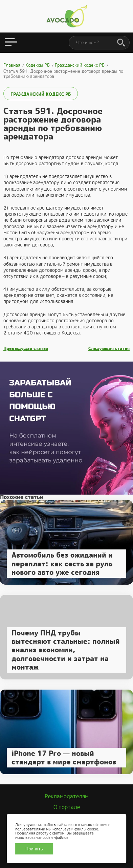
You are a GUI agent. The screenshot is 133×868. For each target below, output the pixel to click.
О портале (67, 807)
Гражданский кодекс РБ (41, 94)
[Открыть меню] (11, 43)
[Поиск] (121, 43)
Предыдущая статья (26, 349)
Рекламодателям (67, 796)
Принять (34, 849)
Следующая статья (109, 349)
